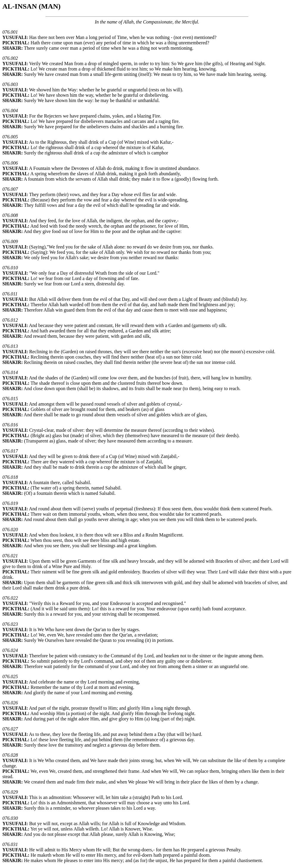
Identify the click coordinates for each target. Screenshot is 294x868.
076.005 (10, 137)
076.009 (10, 241)
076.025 (10, 677)
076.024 (10, 650)
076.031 (10, 844)
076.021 (10, 556)
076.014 (10, 372)
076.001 (10, 32)
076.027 (10, 729)
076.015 (10, 399)
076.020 (10, 530)
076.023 (10, 624)
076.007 (10, 189)
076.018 (10, 477)
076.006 (10, 163)
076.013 (10, 346)
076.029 (10, 792)
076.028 (10, 755)
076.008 (10, 215)
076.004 (10, 111)
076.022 (10, 598)
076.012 (10, 320)
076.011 (10, 294)
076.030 (10, 818)
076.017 (10, 451)
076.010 (10, 268)
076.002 (10, 58)
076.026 (10, 703)
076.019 (10, 503)
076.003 (10, 84)
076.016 (10, 425)
